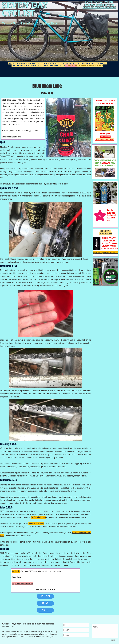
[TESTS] (45, 596)
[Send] (113, 640)
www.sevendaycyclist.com (12, 624)
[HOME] (45, 603)
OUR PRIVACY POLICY (94, 66)
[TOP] (45, 610)
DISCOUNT (106, 163)
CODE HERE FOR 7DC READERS (105, 164)
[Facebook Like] (101, 90)
